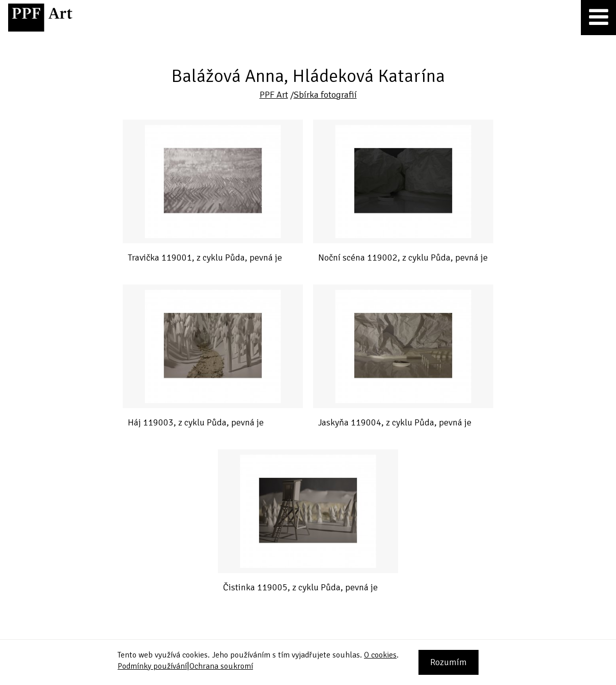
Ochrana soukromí (221, 666)
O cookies (380, 655)
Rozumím (449, 662)
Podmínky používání (152, 666)
